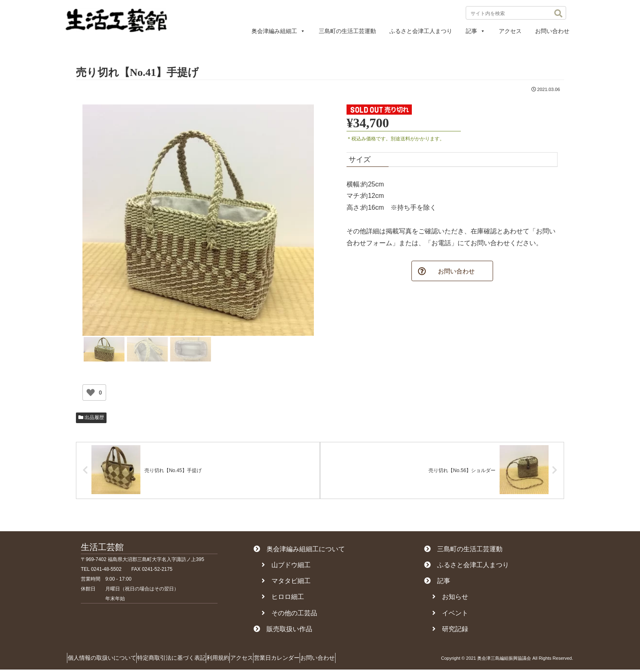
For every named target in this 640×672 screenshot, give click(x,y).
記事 (476, 31)
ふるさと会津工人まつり (421, 31)
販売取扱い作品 (283, 631)
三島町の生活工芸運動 (347, 31)
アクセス (510, 31)
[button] (558, 13)
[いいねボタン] (91, 393)
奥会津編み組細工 (278, 31)
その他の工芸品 (289, 615)
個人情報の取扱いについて (106, 660)
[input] (516, 13)
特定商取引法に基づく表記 (183, 660)
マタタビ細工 (286, 583)
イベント (450, 615)
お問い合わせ (552, 31)
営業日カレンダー (311, 660)
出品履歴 (91, 417)
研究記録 (450, 631)
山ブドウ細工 (286, 567)
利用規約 (237, 660)
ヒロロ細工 (283, 599)
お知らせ (450, 599)
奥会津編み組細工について (299, 551)
